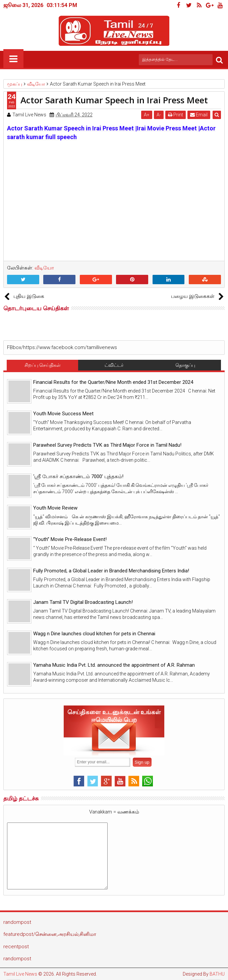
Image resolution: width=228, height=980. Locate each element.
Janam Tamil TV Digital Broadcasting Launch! (83, 602)
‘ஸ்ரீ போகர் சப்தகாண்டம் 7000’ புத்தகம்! (78, 476)
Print (176, 115)
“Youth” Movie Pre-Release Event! (70, 539)
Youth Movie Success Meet (63, 414)
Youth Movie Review (55, 508)
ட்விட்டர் (114, 365)
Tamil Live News (20, 974)
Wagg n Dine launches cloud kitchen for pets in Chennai (94, 634)
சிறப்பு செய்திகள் (43, 365)
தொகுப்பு (185, 365)
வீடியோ (44, 268)
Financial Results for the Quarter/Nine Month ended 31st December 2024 (113, 382)
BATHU (217, 974)
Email (199, 115)
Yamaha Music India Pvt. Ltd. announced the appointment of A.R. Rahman (114, 665)
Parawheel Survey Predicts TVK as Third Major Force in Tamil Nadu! (107, 445)
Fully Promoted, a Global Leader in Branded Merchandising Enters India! (111, 571)
